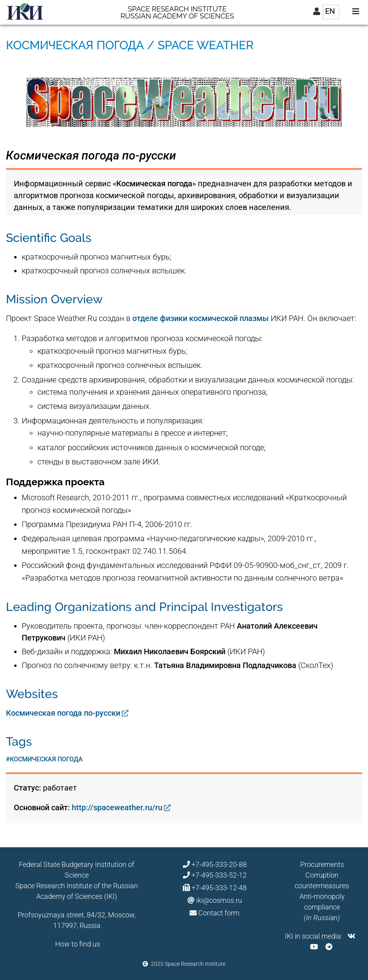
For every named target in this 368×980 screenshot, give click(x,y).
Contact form (219, 913)
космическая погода (46, 759)
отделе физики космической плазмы (201, 318)
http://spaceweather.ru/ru (117, 807)
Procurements (322, 864)
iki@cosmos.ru (219, 900)
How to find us (78, 944)
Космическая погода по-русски (63, 713)
